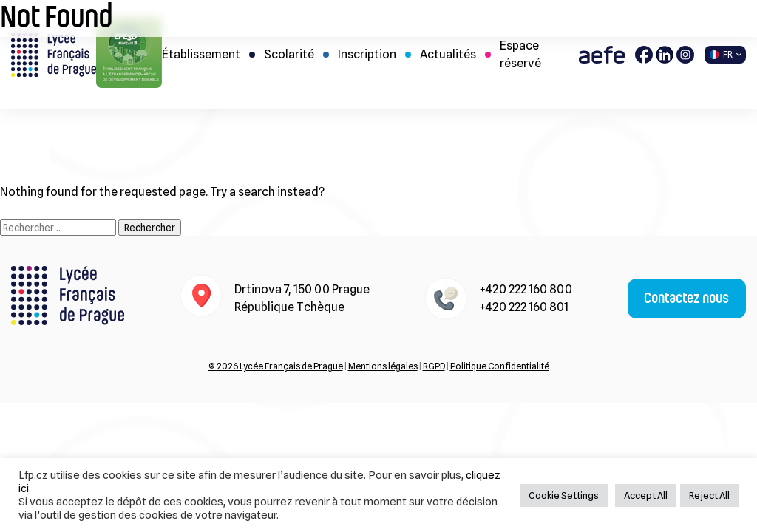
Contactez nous (686, 299)
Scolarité (289, 54)
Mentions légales (383, 366)
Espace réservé (520, 54)
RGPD (434, 366)
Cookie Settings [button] (564, 495)
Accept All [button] (646, 495)
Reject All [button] (709, 495)
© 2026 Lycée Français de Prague (276, 366)
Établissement (201, 54)
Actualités (448, 54)
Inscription (367, 54)
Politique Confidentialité (500, 366)
